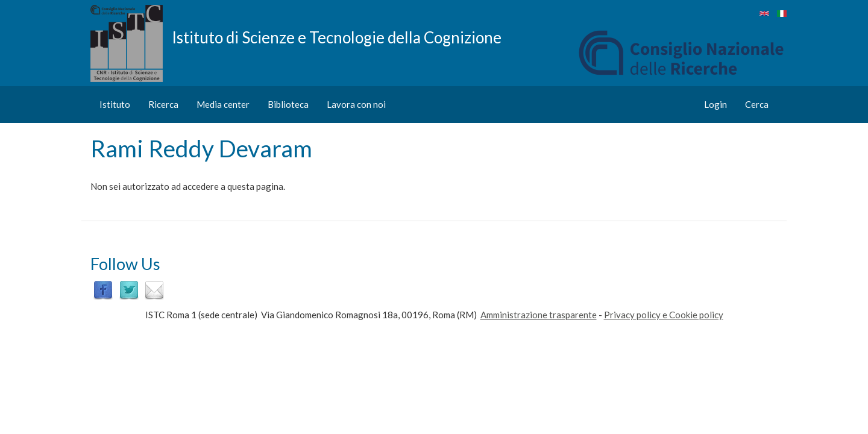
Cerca (757, 104)
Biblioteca (288, 104)
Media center (223, 104)
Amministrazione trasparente (539, 315)
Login (715, 104)
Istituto (115, 104)
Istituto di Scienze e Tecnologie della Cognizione (337, 37)
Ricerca (163, 104)
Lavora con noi (356, 104)
